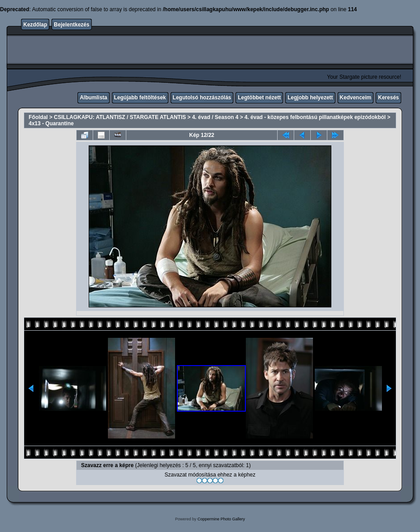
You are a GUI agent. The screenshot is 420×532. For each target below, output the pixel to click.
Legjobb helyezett (310, 98)
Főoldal (38, 117)
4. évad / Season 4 (215, 117)
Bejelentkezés (71, 25)
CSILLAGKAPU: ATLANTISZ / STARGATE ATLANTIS (120, 117)
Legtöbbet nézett (259, 98)
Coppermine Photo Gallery (221, 519)
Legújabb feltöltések (140, 98)
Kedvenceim (356, 98)
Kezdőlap (35, 25)
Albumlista (93, 98)
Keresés (388, 98)
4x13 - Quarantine (51, 123)
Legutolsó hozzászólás (202, 98)
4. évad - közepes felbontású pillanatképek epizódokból (315, 117)
